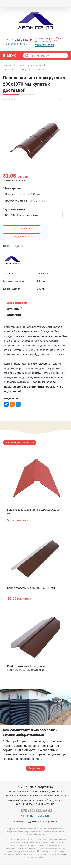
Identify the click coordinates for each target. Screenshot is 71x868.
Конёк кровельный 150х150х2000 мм (31, 588)
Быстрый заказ (22, 229)
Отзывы (14, 309)
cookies (64, 854)
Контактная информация (35, 816)
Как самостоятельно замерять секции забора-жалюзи (30, 732)
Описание (14, 315)
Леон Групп (13, 246)
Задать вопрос (22, 236)
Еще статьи (35, 768)
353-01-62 (19, 40)
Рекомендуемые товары (20, 442)
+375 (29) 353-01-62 (36, 811)
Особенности (17, 303)
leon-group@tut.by (16, 44)
